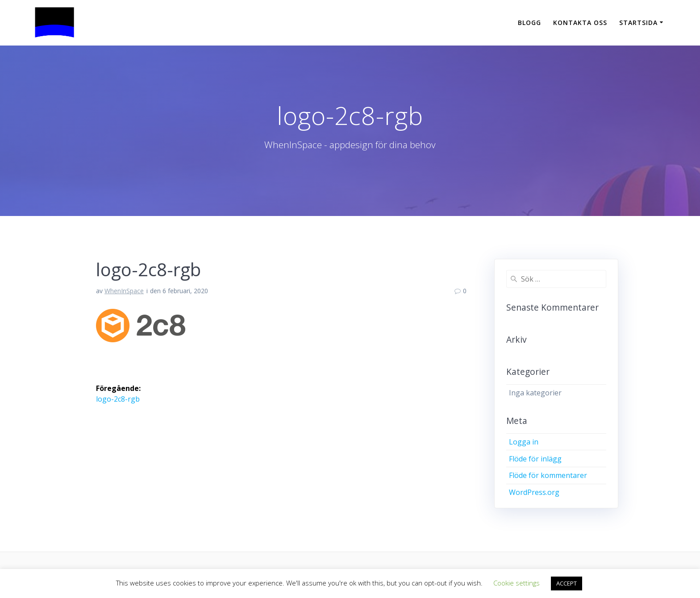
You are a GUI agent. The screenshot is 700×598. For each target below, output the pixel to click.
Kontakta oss (580, 23)
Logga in (524, 442)
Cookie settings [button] (517, 583)
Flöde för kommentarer (548, 475)
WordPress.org (534, 492)
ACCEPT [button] (567, 583)
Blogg (529, 23)
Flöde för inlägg (535, 459)
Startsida (638, 23)
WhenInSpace (124, 291)
